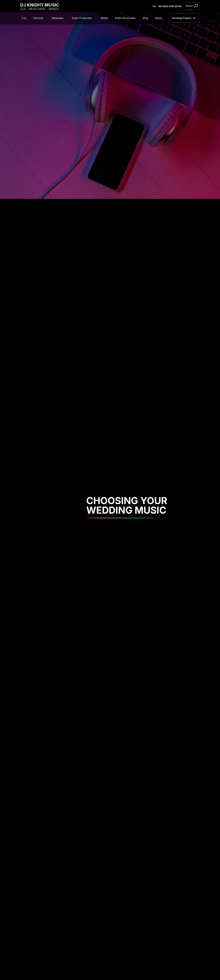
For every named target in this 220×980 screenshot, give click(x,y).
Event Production (82, 18)
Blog (145, 18)
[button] (39, 18)
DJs (24, 18)
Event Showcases (125, 18)
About (159, 18)
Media (104, 18)
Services (38, 18)
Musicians (58, 18)
